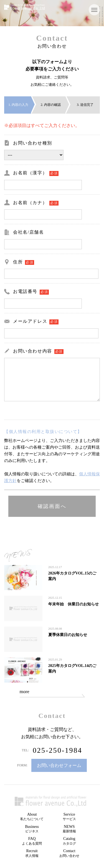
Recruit (32, 853)
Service (69, 817)
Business (32, 829)
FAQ (32, 841)
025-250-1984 (58, 750)
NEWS (69, 829)
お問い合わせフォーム (59, 765)
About (32, 817)
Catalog (69, 841)
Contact (69, 853)
